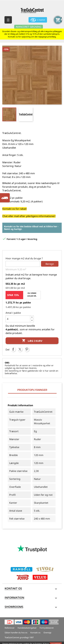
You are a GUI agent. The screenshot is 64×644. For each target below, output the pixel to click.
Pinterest (27, 349)
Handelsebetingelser (27, 628)
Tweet (20, 349)
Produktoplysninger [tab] (32, 390)
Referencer (10, 628)
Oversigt (47, 633)
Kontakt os (35, 633)
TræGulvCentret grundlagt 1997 (19, 637)
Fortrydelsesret (47, 628)
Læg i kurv (32, 341)
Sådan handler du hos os (16, 633)
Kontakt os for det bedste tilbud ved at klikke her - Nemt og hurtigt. (31, 228)
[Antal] (18, 319)
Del (13, 349)
